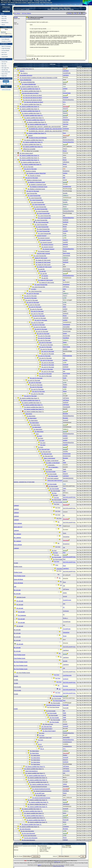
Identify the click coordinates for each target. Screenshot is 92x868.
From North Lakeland (53, 478)
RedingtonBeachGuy (68, 100)
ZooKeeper (66, 129)
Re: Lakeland (17, 534)
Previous (69, 13)
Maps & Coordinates (6, 46)
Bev (64, 460)
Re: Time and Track (44, 449)
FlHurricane (6, 7)
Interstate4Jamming (68, 478)
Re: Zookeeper (22, 615)
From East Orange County (53, 705)
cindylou (65, 173)
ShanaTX (65, 109)
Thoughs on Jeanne (31, 171)
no (38, 742)
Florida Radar (5, 56)
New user (50, 9)
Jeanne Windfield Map (25, 80)
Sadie (64, 463)
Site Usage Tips (5, 68)
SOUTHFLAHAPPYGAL (69, 497)
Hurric (65, 533)
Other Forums (54, 8)
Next (79, 13)
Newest (7, 39)
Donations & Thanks (6, 41)
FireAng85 (66, 705)
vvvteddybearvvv (67, 742)
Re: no (40, 744)
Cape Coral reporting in (31, 771)
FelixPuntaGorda (67, 356)
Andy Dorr (66, 122)
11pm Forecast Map (32, 193)
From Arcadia (48, 469)
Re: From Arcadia (51, 472)
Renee (65, 636)
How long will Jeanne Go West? (30, 93)
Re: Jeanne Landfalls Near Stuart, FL (29, 87)
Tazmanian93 (66, 256)
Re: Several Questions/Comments (41, 789)
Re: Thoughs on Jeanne (34, 176)
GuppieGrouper (67, 187)
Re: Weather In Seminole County (36, 182)
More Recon (4, 54)
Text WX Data (5, 70)
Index (74, 13)
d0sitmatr (65, 244)
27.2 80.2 (34, 289)
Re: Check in (24, 73)
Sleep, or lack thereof (49, 458)
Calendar (71, 9)
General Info (4, 62)
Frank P (65, 149)
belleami (65, 126)
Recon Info (4, 52)
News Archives (5, 22)
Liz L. (64, 102)
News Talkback (17, 13)
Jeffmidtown (66, 162)
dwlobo (65, 593)
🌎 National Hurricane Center (6, 86)
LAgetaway (66, 826)
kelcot (65, 813)
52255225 (66, 220)
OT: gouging (45, 276)
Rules (66, 9)
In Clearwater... (51, 465)
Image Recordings (6, 48)
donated (39, 865)
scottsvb (65, 89)
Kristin (65, 158)
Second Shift (66, 336)
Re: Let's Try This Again (30, 169)
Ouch (37, 434)
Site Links (4, 64)
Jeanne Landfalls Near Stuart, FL (25, 69)
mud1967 (65, 231)
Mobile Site (4, 76)
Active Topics (67, 8)
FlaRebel (65, 840)
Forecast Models (5, 50)
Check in (22, 71)
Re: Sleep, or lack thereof (52, 460)
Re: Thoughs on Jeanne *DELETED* (36, 173)
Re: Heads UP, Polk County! (43, 260)
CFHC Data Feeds (6, 72)
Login (3, 4)
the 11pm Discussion (25, 829)
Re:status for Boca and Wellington (38, 138)
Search (3, 25)
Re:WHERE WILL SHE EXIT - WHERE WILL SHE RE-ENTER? (44, 127)
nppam (65, 229)
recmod (65, 166)
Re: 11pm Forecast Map (34, 196)
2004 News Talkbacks (26, 13)
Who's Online (57, 9)
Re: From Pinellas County (21, 662)
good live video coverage (43, 253)
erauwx (65, 333)
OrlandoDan (66, 120)
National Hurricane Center (59, 866)
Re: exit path (17, 590)
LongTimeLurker (67, 675)
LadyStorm (66, 71)
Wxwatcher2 (66, 171)
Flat (83, 13)
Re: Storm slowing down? (26, 153)
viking (64, 289)
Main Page (4, 16)
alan (64, 175)
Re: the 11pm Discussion (27, 831)
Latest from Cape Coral (45, 738)
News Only (4, 18)
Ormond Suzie (67, 93)
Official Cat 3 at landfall (29, 149)
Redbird (65, 385)
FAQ (63, 9)
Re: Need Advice (31, 416)
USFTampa (66, 287)
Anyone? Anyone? (42, 236)
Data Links (4, 66)
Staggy (65, 342)
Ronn (64, 133)
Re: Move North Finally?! (49, 731)
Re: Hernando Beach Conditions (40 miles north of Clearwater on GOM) (38, 78)
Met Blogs (4, 20)
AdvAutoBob (66, 327)
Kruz (64, 491)
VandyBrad (66, 338)
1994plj (65, 784)
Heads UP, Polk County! (41, 258)
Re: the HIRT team (40, 793)
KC (64, 515)
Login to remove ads (6, 89)
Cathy (65, 471)
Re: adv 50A (41, 269)
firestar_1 (65, 618)
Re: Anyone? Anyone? (44, 238)
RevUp (16, 17)
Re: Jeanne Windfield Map (28, 82)
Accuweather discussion (26, 75)
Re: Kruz (54, 493)
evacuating (59, 569)
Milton (52, 4)
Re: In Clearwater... (53, 467)
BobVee (65, 499)
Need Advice (29, 414)
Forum (3, 39)
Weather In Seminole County (34, 180)
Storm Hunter (66, 253)
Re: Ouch (39, 436)
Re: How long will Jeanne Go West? (32, 95)
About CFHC (5, 74)
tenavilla (65, 193)
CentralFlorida (67, 73)
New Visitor (12, 4)
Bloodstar (65, 414)
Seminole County (21, 597)
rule (64, 547)
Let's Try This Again (28, 167)
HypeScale (3, 32)
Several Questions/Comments (39, 787)
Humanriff (66, 97)
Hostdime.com (57, 862)
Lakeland (30, 135)
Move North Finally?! (47, 729)
